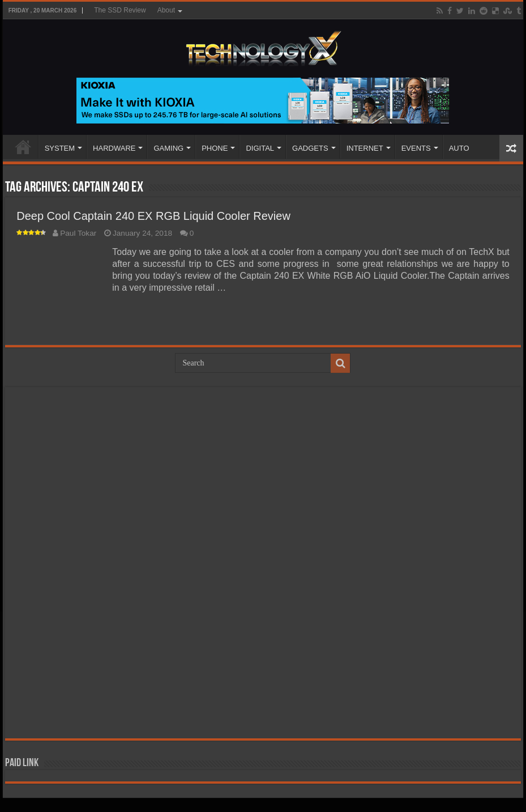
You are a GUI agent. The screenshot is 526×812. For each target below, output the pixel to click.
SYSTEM (60, 148)
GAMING (168, 148)
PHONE (215, 148)
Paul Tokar (78, 233)
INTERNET (365, 148)
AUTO (459, 148)
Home (23, 147)
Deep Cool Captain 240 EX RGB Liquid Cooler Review (153, 216)
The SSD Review (120, 10)
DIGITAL (260, 148)
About (166, 10)
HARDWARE (114, 148)
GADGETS (310, 148)
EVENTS (416, 148)
